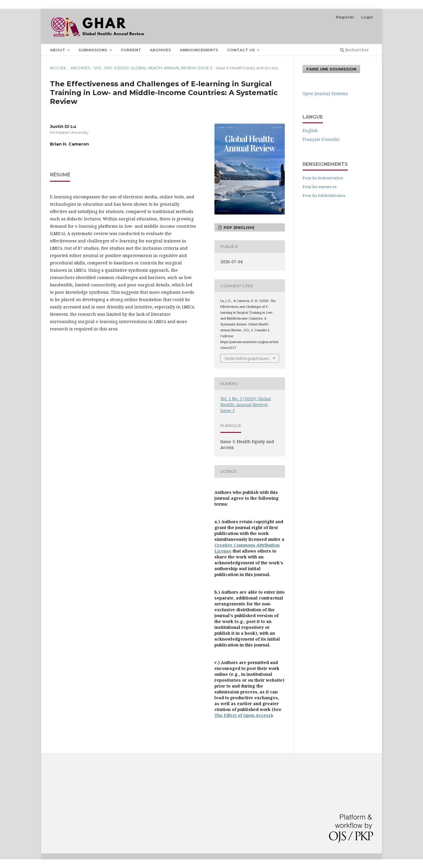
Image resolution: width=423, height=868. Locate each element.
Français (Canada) (321, 139)
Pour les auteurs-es (320, 187)
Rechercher (355, 50)
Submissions (93, 50)
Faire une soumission (331, 69)
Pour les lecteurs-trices (323, 178)
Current (131, 50)
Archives (160, 50)
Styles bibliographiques (247, 358)
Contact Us (242, 50)
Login (367, 17)
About (58, 50)
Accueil (58, 68)
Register (345, 17)
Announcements (199, 50)
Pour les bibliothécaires (324, 195)
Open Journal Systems (325, 93)
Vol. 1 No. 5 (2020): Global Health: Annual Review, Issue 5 (153, 68)
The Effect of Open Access (243, 715)
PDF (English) (238, 227)
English (310, 130)
